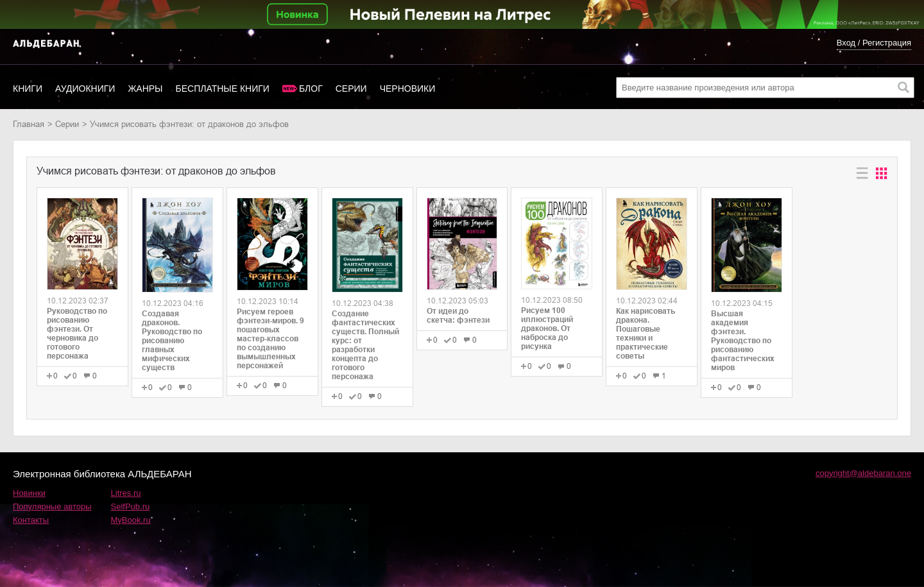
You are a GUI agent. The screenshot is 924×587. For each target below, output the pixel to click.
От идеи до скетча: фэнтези (458, 316)
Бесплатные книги (223, 89)
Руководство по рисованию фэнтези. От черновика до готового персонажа (77, 334)
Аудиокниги (85, 89)
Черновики (408, 89)
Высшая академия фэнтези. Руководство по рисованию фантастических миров (743, 341)
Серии (351, 89)
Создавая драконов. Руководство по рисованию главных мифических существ (172, 341)
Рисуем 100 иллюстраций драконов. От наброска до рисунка (547, 328)
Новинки (29, 493)
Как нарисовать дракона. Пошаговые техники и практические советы (646, 334)
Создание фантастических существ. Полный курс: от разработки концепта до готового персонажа (365, 345)
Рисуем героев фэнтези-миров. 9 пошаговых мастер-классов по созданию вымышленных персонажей (270, 339)
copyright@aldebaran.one (863, 473)
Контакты (31, 520)
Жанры (145, 89)
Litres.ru (126, 493)
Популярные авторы (52, 506)
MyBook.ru (131, 520)
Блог (311, 89)
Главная (29, 124)
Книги (28, 89)
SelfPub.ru (131, 506)
